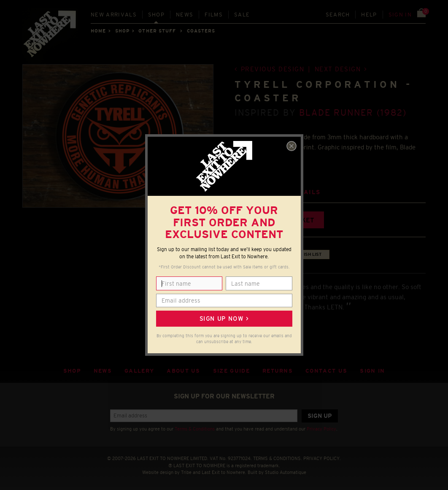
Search (338, 15)
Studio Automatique (286, 472)
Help (369, 15)
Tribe (186, 472)
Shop (156, 15)
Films (214, 15)
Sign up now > (224, 319)
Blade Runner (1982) (353, 112)
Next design (338, 69)
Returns (278, 371)
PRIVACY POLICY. (322, 458)
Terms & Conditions (195, 429)
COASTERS (201, 31)
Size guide (231, 371)
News (185, 15)
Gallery (139, 371)
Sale (242, 15)
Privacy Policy (321, 429)
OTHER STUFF (157, 31)
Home (98, 31)
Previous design (273, 69)
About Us (184, 371)
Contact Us (326, 371)
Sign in (400, 15)
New (114, 15)
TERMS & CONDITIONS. (278, 458)
